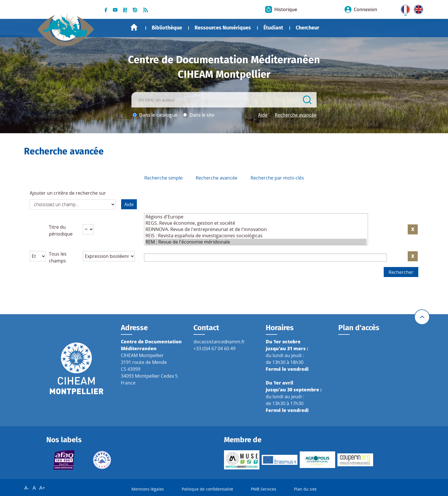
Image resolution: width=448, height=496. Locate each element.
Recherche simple (163, 178)
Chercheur (307, 28)
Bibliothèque (167, 28)
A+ (42, 488)
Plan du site (305, 489)
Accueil (134, 27)
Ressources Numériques (223, 28)
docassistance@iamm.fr (219, 342)
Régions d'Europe (256, 217)
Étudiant (273, 28)
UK (417, 8)
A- (27, 488)
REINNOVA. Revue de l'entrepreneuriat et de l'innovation (256, 229)
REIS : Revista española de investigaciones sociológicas (256, 236)
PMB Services (264, 489)
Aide (263, 115)
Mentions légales (148, 489)
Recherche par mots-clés (277, 178)
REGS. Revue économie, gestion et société (256, 223)
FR (403, 8)
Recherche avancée (296, 115)
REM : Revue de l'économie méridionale (256, 242)
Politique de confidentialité (207, 489)
